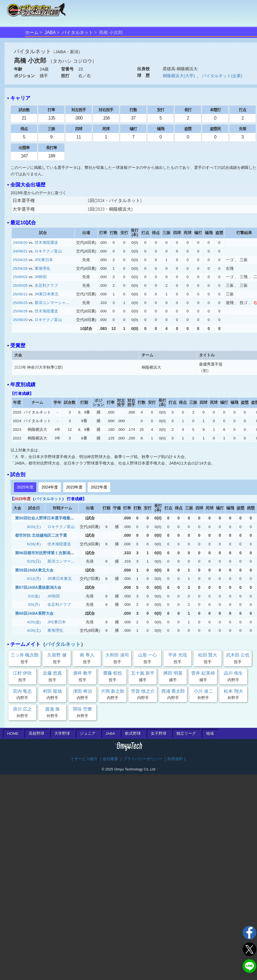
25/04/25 (20, 260)
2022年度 (99, 487)
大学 (62, 734)
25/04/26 (20, 268)
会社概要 (110, 759)
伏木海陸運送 (46, 243)
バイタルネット (77, 32)
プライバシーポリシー (143, 759)
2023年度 (74, 487)
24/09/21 (20, 251)
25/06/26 (20, 311)
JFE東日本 (44, 260)
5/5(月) (34, 605)
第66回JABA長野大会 (34, 613)
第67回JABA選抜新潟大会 (38, 587)
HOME (13, 734)
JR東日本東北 (47, 294)
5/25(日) (34, 561)
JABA (50, 32)
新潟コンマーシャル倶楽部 (58, 303)
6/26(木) (34, 544)
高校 (37, 734)
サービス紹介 (86, 759)
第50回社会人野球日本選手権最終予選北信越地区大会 (62, 518)
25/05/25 (20, 303)
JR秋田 (41, 277)
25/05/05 (20, 285)
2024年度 (50, 487)
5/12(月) (34, 579)
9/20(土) (34, 527)
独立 (186, 734)
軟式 (133, 734)
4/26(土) (34, 630)
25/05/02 (20, 277)
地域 (210, 734)
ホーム (32, 32)
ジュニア (88, 734)
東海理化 (42, 268)
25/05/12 (20, 294)
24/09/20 (20, 243)
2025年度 (25, 487)
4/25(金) (34, 622)
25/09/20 (20, 320)
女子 (159, 734)
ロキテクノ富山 (48, 251)
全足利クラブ (46, 285)
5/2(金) (34, 596)
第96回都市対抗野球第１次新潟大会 (47, 553)
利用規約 (175, 759)
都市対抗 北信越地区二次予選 (41, 535)
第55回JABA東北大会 (34, 570)
